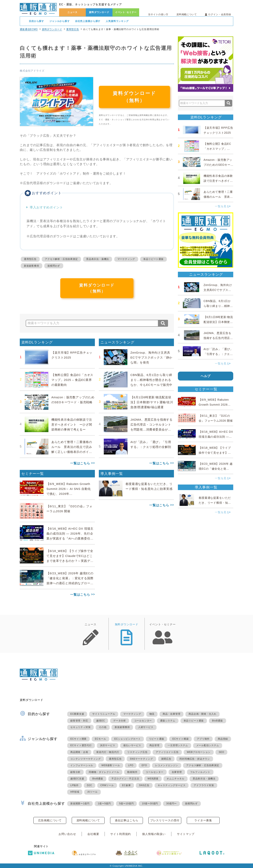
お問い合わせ (67, 834)
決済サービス (108, 745)
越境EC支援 (77, 779)
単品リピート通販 (153, 259)
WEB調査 (153, 779)
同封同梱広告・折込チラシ (195, 759)
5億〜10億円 (126, 804)
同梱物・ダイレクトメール (104, 772)
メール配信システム (208, 745)
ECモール (101, 739)
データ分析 (120, 721)
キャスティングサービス (172, 785)
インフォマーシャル (82, 765)
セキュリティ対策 (80, 727)
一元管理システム (178, 745)
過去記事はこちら (127, 820)
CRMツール (107, 785)
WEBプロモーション (199, 752)
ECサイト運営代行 (81, 745)
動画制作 (132, 772)
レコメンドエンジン (167, 765)
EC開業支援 (77, 714)
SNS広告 (144, 785)
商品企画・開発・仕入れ (202, 714)
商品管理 (154, 745)
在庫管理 (177, 772)
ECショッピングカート (127, 739)
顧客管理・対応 (79, 721)
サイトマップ (186, 834)
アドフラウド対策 (204, 785)
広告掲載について (50, 820)
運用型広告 (73, 29)
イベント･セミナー (126, 12)
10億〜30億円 (150, 804)
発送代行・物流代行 (108, 752)
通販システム (168, 721)
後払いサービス (132, 745)
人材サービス (146, 727)
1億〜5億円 (104, 804)
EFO (144, 765)
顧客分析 (75, 772)
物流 (152, 714)
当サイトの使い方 (158, 14)
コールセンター (143, 721)
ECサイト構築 (180, 739)
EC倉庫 (126, 785)
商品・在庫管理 (172, 714)
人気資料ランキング (117, 21)
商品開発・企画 (79, 752)
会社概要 (93, 834)
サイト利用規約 (121, 834)
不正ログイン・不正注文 (125, 779)
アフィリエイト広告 (167, 752)
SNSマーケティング (141, 759)
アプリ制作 (203, 739)
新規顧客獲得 (32, 266)
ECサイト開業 (78, 739)
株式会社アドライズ (32, 71)
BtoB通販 (218, 721)
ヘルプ (206, 376)
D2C (90, 785)
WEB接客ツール (111, 765)
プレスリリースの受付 (165, 820)
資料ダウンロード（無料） (134, 97)
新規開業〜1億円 (80, 804)
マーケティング (126, 259)
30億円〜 (171, 804)
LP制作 (75, 785)
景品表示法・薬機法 (98, 259)
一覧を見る (223, 206)
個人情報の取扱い (154, 834)
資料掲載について (187, 14)
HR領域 (75, 792)
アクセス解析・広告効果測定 (61, 259)
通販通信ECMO (29, 29)
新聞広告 (166, 759)
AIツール (92, 792)
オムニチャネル (176, 779)
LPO (131, 765)
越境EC (101, 721)
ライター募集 (203, 820)
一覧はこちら (80, 463)
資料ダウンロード (99, 12)
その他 (103, 727)
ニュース (72, 12)
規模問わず (54, 266)
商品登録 (223, 739)
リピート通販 (157, 739)
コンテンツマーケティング (86, 759)
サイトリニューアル (104, 714)
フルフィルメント (200, 772)
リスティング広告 (137, 752)
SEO (221, 752)
